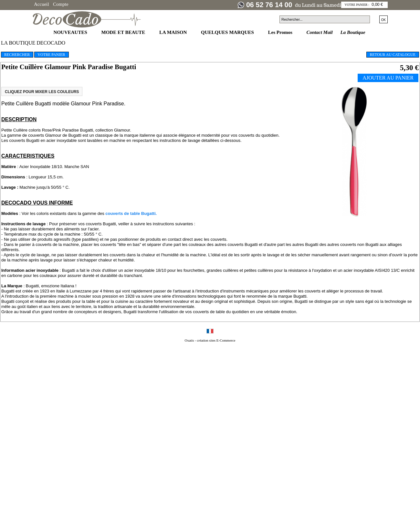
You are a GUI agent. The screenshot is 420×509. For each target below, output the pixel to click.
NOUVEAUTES (71, 32)
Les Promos (281, 32)
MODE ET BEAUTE (124, 32)
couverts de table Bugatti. (131, 213)
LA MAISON (174, 32)
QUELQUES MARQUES (228, 32)
